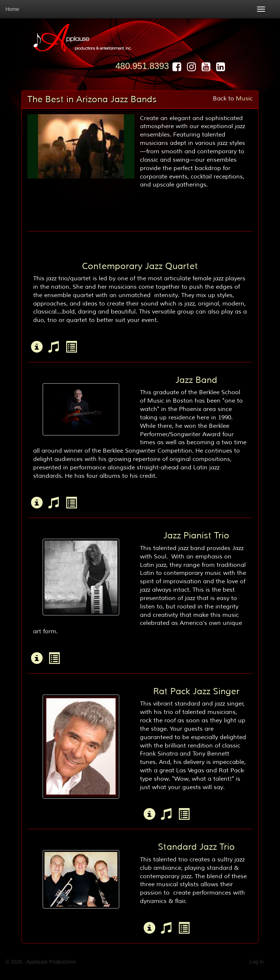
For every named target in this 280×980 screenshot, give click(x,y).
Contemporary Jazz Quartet (140, 266)
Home (12, 9)
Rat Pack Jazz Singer (196, 691)
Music (244, 99)
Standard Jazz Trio (196, 847)
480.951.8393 (142, 66)
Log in (257, 962)
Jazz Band (196, 380)
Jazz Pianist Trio (196, 535)
